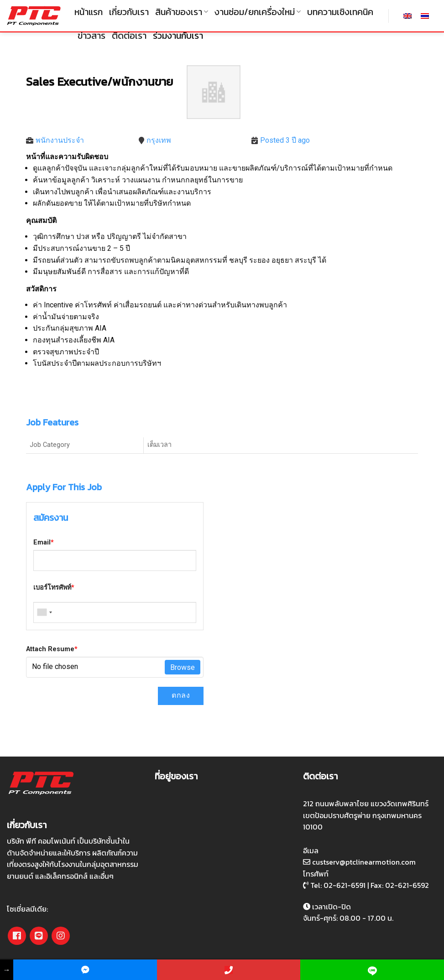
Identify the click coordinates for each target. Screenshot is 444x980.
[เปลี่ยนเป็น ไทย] (425, 16)
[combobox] (44, 612)
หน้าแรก (89, 12)
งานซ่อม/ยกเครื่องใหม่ (258, 12)
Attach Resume (52, 649)
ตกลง (181, 695)
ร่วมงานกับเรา (178, 36)
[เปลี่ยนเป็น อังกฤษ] (407, 16)
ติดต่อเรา (129, 36)
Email (44, 542)
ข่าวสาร (91, 36)
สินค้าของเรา (182, 12)
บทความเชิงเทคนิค (340, 12)
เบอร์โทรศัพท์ (54, 588)
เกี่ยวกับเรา (129, 12)
